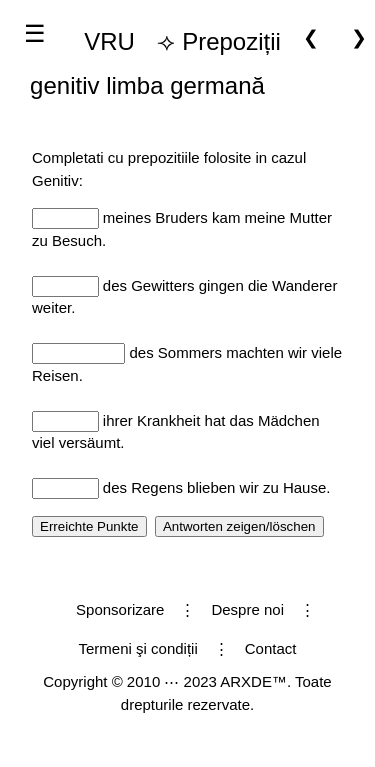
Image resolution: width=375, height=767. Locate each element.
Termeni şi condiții (138, 648)
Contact (271, 648)
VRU (109, 41)
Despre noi (247, 609)
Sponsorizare (120, 609)
